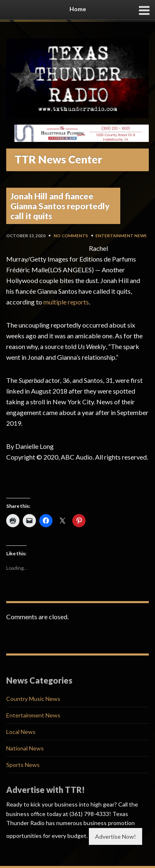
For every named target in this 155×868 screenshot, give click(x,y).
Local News (21, 732)
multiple (55, 302)
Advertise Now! (116, 836)
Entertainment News (121, 236)
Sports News (23, 765)
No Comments (71, 236)
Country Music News (33, 699)
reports (78, 302)
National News (25, 748)
